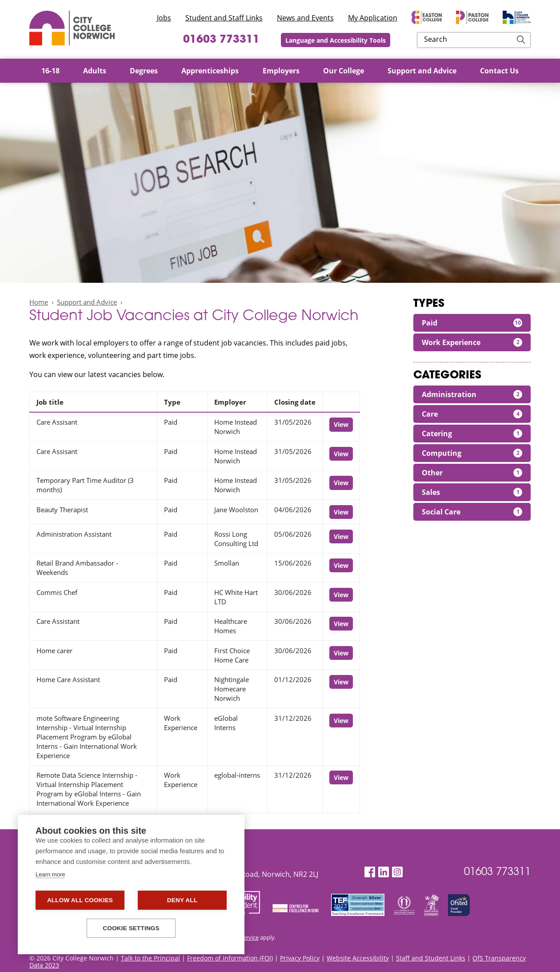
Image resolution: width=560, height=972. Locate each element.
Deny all (182, 900)
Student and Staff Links (224, 18)
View (341, 424)
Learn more (50, 874)
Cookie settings (131, 928)
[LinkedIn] (384, 872)
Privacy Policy (300, 958)
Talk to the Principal (150, 958)
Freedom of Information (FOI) (230, 958)
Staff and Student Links (431, 958)
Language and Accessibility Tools (394, 40)
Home (39, 302)
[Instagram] (397, 872)
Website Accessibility (358, 958)
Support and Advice (87, 302)
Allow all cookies (80, 900)
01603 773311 (272, 40)
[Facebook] (370, 872)
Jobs (164, 18)
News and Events (305, 18)
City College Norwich (72, 28)
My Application (373, 18)
